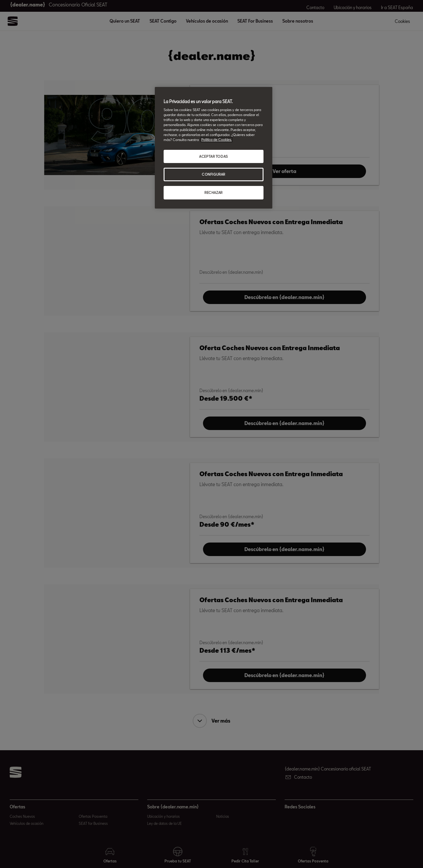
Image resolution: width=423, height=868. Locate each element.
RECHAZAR (214, 193)
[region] (214, 148)
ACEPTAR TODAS (213, 156)
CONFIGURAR (214, 174)
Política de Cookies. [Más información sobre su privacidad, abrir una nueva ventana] (216, 140)
